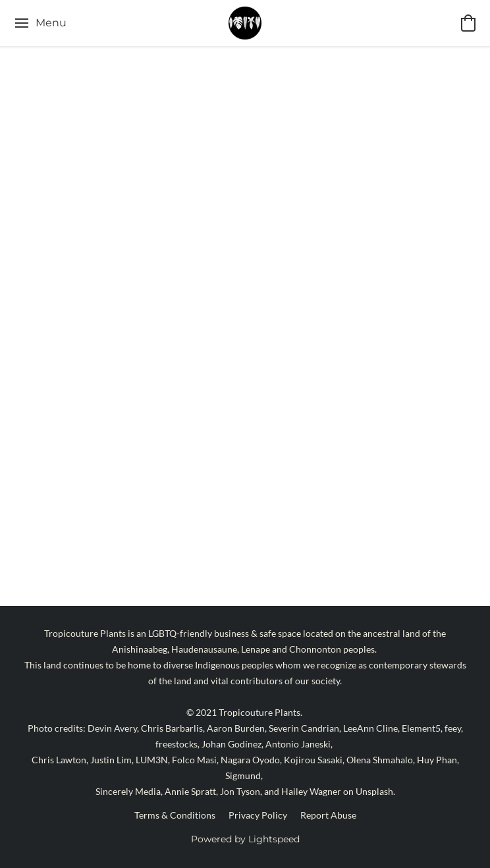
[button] (245, 23)
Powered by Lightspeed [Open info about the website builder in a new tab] (245, 839)
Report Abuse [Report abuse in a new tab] (328, 815)
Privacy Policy (258, 815)
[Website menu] (40, 23)
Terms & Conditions (175, 815)
